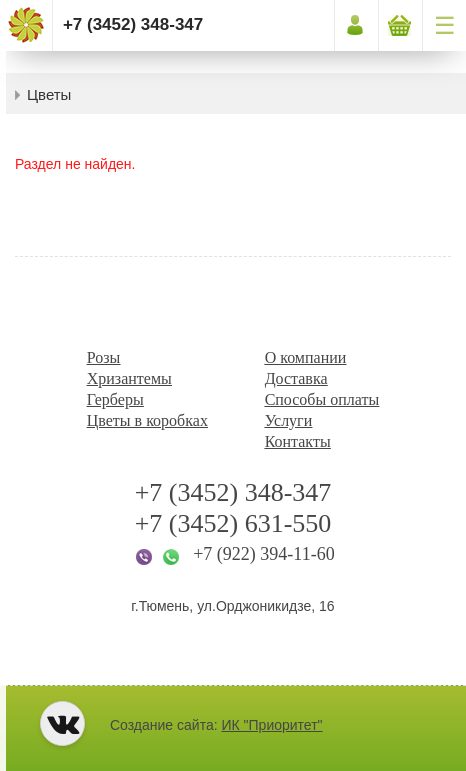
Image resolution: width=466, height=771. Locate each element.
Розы (104, 357)
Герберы (115, 399)
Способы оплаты (322, 399)
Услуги (289, 420)
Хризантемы (129, 378)
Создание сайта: (216, 725)
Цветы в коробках (147, 420)
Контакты (298, 441)
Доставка (296, 378)
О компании (306, 357)
